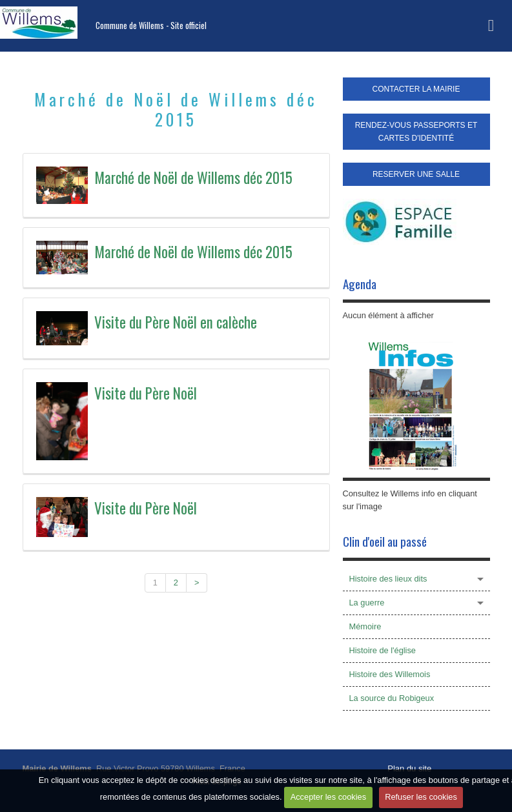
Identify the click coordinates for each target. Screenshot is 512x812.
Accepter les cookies (328, 797)
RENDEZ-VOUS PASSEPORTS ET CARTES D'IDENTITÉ (416, 132)
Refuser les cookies (421, 797)
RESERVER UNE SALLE (416, 174)
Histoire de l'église (383, 650)
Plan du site (409, 768)
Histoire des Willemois (390, 674)
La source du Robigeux (392, 698)
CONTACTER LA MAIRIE (416, 89)
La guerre (367, 603)
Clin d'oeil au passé (385, 541)
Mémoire (365, 626)
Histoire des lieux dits (388, 579)
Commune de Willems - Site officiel (151, 25)
